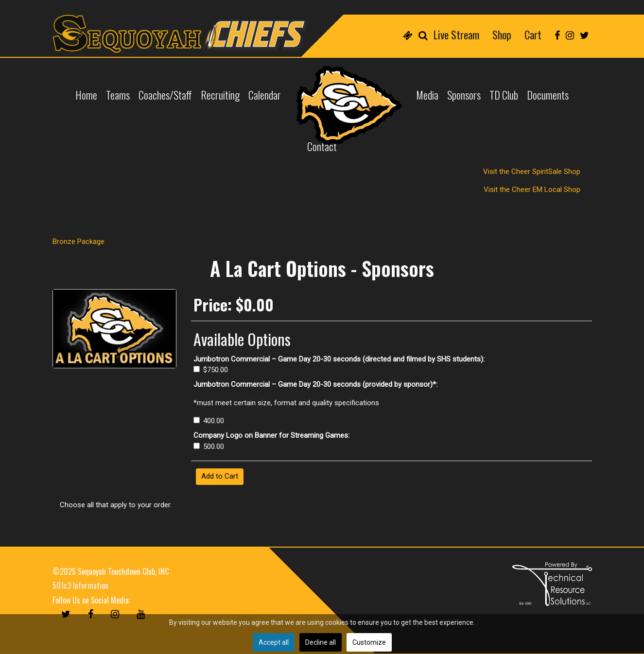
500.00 (209, 447)
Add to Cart (220, 476)
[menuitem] (408, 34)
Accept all (274, 642)
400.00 (209, 421)
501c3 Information (80, 585)
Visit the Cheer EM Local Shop (533, 189)
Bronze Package (78, 241)
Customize (369, 642)
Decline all (321, 642)
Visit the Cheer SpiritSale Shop (533, 172)
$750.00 (211, 370)
